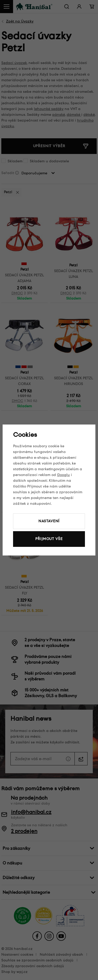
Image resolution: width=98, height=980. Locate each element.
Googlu (63, 475)
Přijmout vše (49, 539)
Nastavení (49, 521)
